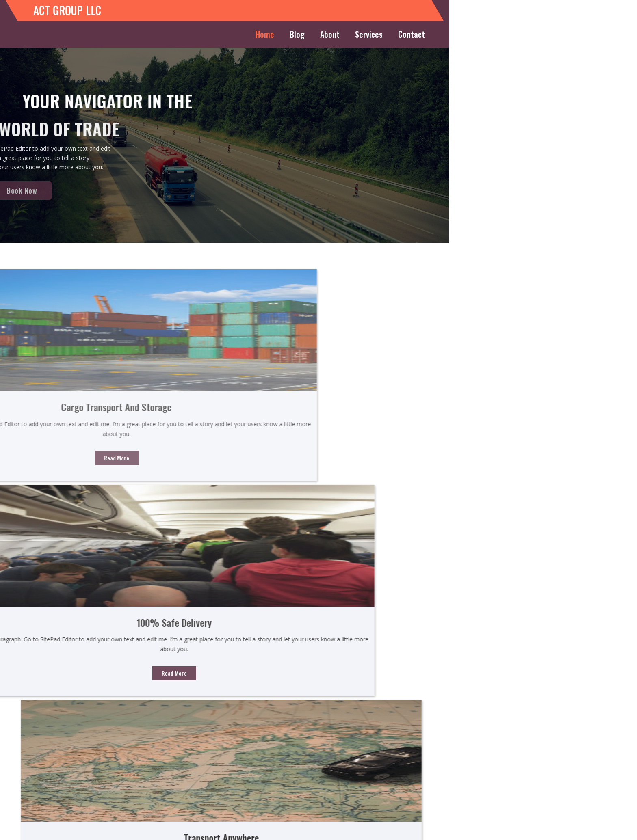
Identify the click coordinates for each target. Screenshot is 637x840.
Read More (154, 451)
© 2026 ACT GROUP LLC (319, 830)
